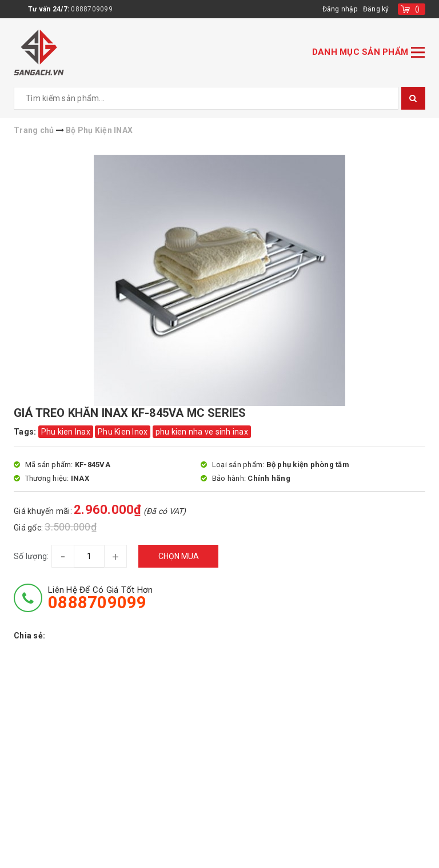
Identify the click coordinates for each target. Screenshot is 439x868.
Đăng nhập (340, 9)
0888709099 (92, 9)
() (418, 9)
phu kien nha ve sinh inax (202, 432)
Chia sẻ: (29, 636)
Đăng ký (376, 9)
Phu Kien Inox (123, 432)
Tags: (26, 432)
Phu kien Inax (66, 432)
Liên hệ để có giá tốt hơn (100, 598)
